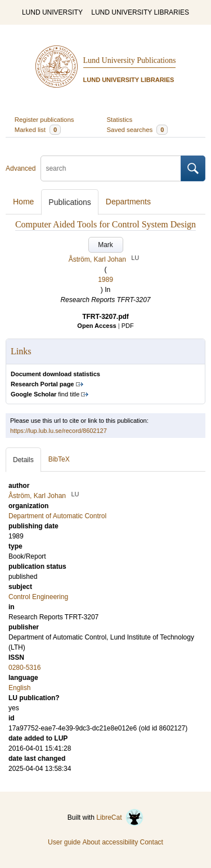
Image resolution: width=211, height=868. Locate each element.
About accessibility (110, 842)
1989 (105, 280)
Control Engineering (38, 597)
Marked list (38, 130)
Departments (128, 202)
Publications (70, 202)
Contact (152, 842)
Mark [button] (105, 245)
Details (23, 460)
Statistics (120, 120)
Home (23, 202)
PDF (128, 326)
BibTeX (59, 459)
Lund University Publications (130, 60)
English (19, 688)
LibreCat (120, 817)
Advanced (21, 168)
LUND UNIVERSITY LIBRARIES (140, 12)
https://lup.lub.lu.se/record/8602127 (59, 431)
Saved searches (138, 130)
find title (45, 394)
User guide (64, 842)
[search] (111, 168)
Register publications (44, 120)
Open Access (96, 326)
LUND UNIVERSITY (52, 12)
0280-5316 (24, 668)
